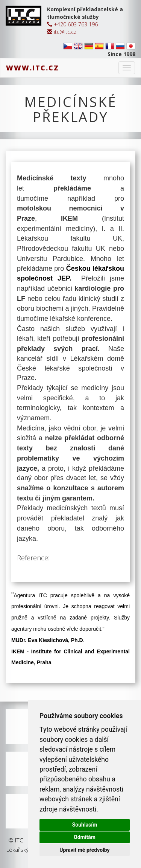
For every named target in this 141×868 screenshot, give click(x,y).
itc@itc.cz (62, 32)
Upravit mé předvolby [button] (84, 850)
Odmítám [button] (85, 837)
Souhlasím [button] (85, 825)
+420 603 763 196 (72, 24)
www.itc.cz (33, 68)
